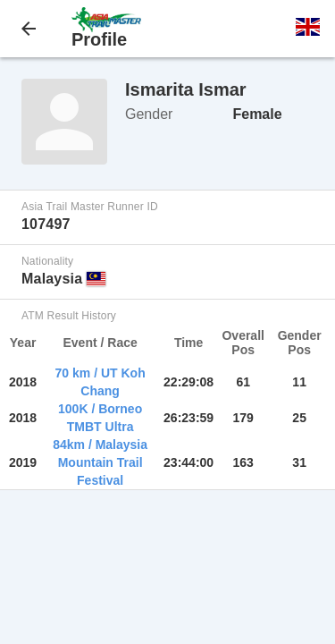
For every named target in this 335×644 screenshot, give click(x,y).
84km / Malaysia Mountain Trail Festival (100, 462)
